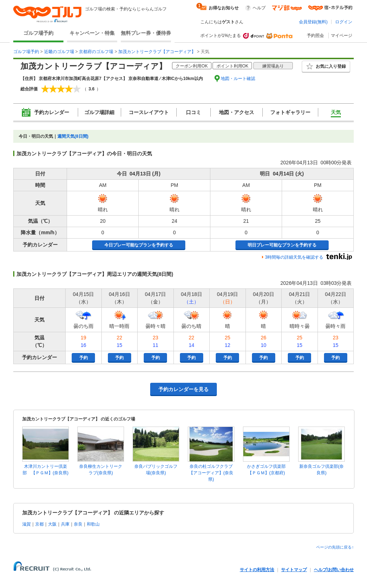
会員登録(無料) (313, 22)
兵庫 (65, 524)
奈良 (78, 524)
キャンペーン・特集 (92, 33)
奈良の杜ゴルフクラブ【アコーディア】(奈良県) (211, 473)
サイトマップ (294, 570)
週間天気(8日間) (73, 136)
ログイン (344, 22)
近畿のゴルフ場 (59, 52)
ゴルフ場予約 (38, 33)
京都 (39, 524)
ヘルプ (259, 8)
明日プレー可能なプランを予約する (282, 245)
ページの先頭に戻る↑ (335, 547)
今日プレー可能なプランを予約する (139, 245)
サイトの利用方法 (257, 570)
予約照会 (315, 36)
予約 (84, 358)
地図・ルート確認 (238, 79)
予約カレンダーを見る (183, 389)
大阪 (52, 524)
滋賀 (27, 524)
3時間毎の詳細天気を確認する (294, 257)
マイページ (342, 36)
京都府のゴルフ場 (96, 52)
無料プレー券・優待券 (146, 33)
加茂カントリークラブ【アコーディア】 (157, 52)
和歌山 (93, 524)
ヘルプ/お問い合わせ (334, 570)
